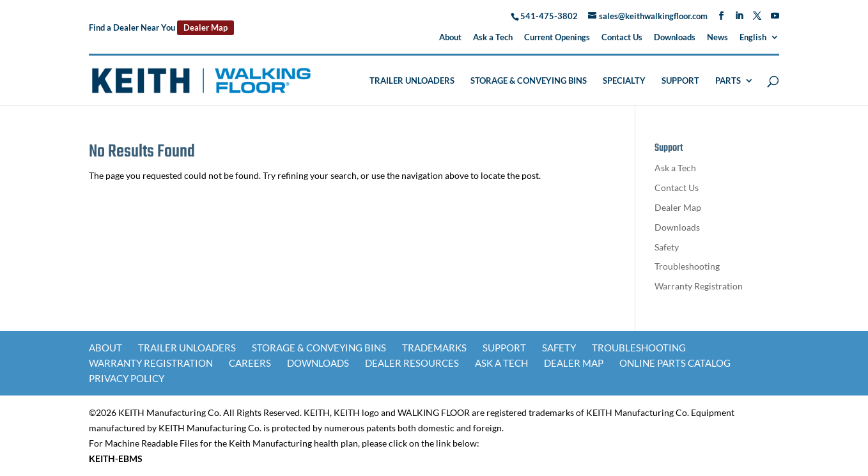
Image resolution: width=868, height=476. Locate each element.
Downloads (675, 38)
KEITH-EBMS (116, 458)
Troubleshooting (687, 266)
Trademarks (434, 348)
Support (680, 81)
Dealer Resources (412, 363)
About (450, 38)
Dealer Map (205, 27)
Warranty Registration (699, 286)
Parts (728, 81)
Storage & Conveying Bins (529, 81)
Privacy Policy (127, 378)
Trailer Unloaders (412, 81)
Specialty (624, 81)
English (753, 38)
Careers (250, 363)
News (717, 38)
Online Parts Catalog (675, 363)
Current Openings (557, 38)
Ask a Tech (493, 38)
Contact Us (622, 38)
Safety (667, 247)
